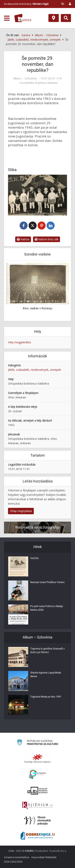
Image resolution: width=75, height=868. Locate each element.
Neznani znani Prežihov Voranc (47, 582)
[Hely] (54, 18)
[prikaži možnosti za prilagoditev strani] (63, 4)
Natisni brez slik (46, 239)
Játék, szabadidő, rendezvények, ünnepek (34, 370)
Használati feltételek (44, 857)
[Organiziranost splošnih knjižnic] (38, 758)
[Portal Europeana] (37, 774)
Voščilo (34, 558)
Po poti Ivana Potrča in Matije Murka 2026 (47, 608)
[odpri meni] (7, 18)
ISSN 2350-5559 (13, 862)
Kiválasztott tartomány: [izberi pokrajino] (26, 4)
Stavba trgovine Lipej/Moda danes (46, 674)
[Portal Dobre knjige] (38, 836)
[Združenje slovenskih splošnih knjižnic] (37, 806)
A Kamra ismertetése (17, 857)
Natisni (23, 239)
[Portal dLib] (38, 791)
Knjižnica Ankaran (46, 83)
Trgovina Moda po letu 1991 (46, 697)
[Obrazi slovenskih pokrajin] (37, 821)
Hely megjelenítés (19, 342)
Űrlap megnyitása (21, 511)
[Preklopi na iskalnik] (66, 18)
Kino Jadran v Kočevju (37, 308)
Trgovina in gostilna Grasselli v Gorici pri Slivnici (47, 650)
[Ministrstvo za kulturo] (37, 743)
